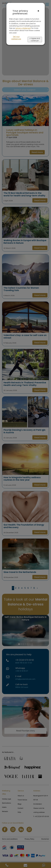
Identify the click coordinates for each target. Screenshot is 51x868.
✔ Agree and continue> (35, 39)
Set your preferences (16, 38)
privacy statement (23, 28)
